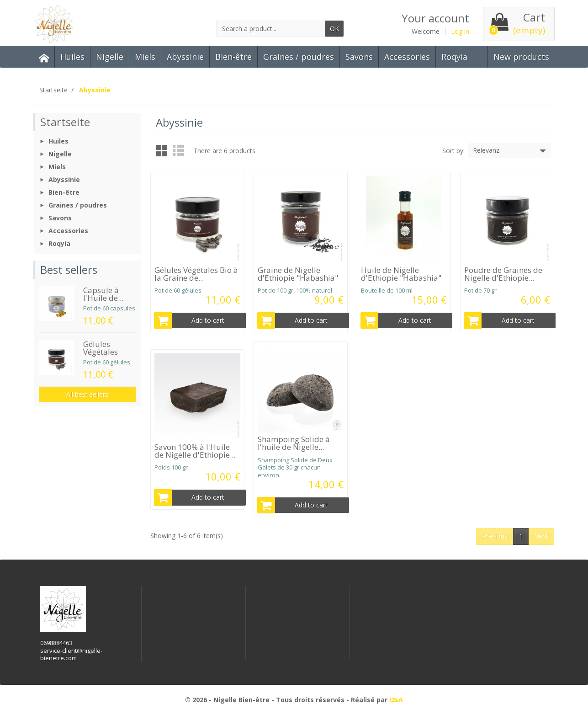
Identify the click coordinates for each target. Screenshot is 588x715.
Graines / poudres (299, 57)
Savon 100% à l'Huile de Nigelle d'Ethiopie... (195, 451)
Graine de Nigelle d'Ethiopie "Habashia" (298, 274)
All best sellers (87, 394)
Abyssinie (185, 57)
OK (334, 29)
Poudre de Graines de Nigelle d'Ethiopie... (503, 274)
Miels (145, 57)
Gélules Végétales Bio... (101, 352)
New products (521, 57)
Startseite (65, 122)
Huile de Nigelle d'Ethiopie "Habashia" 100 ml (401, 278)
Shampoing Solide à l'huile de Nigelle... (294, 443)
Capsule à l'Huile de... (103, 294)
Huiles (72, 57)
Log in (460, 32)
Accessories (407, 57)
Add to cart (190, 320)
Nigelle (110, 57)
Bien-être (233, 57)
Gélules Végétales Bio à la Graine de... (196, 274)
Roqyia (454, 57)
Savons (359, 57)
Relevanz (510, 151)
